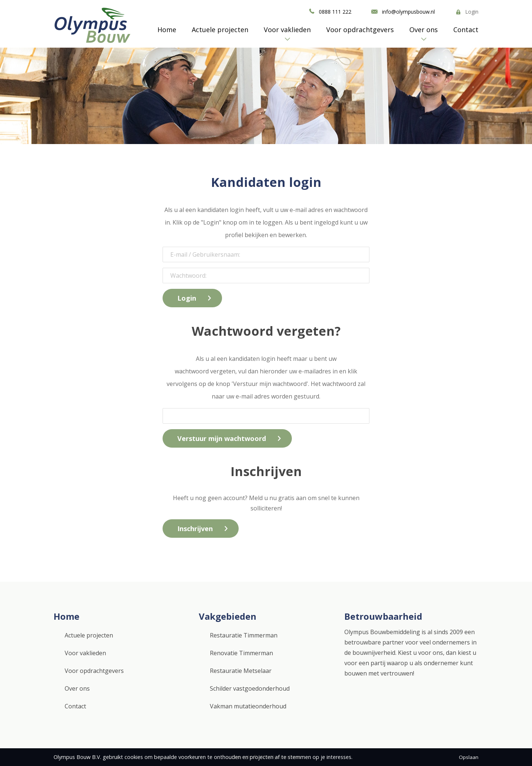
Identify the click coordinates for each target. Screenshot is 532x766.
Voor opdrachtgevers (360, 30)
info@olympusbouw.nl (408, 12)
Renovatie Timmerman (241, 653)
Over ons (424, 30)
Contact (466, 30)
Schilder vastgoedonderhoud (250, 688)
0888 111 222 (335, 12)
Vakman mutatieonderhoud (248, 706)
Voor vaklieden (287, 30)
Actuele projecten (220, 30)
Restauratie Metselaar (241, 671)
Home (167, 30)
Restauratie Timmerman (244, 635)
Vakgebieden (228, 616)
